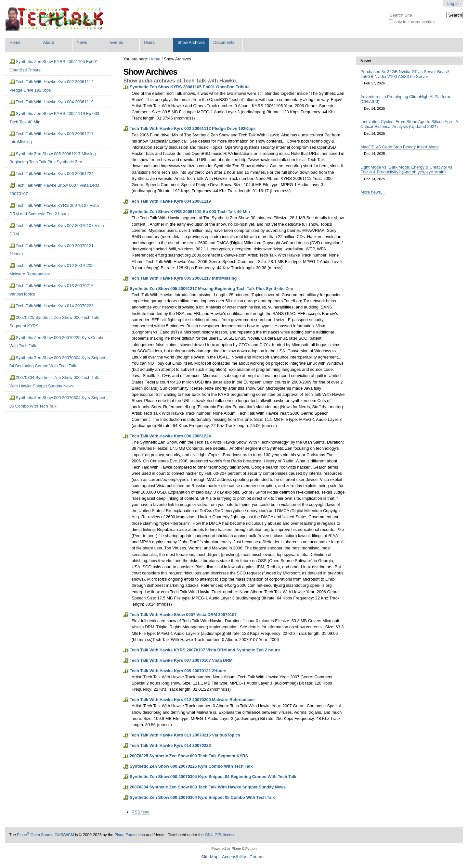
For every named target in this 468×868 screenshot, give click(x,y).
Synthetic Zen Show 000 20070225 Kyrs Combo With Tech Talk (191, 766)
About (48, 42)
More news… (373, 192)
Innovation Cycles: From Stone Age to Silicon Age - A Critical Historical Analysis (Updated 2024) (409, 124)
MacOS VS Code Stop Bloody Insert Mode (400, 147)
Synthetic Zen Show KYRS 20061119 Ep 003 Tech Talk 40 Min (190, 212)
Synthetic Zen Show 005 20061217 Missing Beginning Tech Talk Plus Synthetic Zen (211, 289)
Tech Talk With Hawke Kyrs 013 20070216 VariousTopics (185, 735)
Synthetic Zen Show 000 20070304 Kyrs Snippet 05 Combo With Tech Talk (202, 797)
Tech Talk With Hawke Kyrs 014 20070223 (170, 745)
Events (117, 42)
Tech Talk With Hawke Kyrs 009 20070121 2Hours (178, 671)
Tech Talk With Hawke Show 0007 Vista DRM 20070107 (183, 615)
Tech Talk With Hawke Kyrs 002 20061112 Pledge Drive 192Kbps (193, 128)
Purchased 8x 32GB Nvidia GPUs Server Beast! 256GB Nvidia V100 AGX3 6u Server (405, 74)
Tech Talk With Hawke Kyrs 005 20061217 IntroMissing (183, 278)
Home (15, 42)
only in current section (414, 22)
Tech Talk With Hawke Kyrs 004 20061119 (170, 201)
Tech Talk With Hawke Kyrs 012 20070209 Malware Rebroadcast (192, 700)
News (82, 42)
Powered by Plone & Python (234, 849)
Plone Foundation (130, 835)
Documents (224, 42)
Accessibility (234, 857)
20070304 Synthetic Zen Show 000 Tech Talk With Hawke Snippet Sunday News (208, 787)
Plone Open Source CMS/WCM (45, 835)
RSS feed (141, 812)
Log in (453, 3)
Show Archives (191, 42)
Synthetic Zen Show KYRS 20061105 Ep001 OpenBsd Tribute (190, 87)
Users (149, 42)
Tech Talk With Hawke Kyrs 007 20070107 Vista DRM (181, 660)
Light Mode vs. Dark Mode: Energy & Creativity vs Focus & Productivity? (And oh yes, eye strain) (406, 170)
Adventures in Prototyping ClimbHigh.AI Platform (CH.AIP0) (405, 99)
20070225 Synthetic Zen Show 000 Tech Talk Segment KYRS (189, 756)
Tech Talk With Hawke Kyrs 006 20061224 (170, 436)
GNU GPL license (220, 835)
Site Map (210, 857)
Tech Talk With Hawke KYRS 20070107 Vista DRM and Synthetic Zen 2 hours (205, 650)
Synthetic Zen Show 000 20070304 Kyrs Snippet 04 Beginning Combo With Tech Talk (213, 777)
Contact (257, 857)
